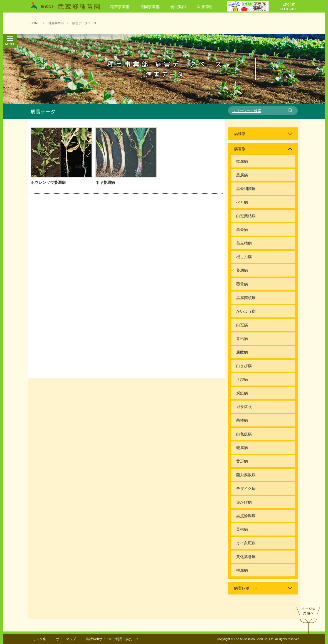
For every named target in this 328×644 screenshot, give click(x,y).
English (289, 7)
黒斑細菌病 (246, 189)
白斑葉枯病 (246, 216)
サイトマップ (66, 639)
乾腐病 (242, 448)
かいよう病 (246, 311)
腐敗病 (242, 352)
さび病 (242, 379)
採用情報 (204, 7)
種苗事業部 (120, 7)
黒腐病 (242, 175)
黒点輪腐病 (246, 516)
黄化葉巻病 (246, 557)
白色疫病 (244, 434)
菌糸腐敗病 (246, 475)
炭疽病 (242, 393)
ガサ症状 (244, 407)
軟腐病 (242, 161)
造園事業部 (150, 7)
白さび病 (244, 366)
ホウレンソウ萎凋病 (48, 182)
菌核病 (242, 420)
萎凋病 (242, 270)
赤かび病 (244, 502)
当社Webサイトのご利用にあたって (112, 639)
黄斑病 (242, 461)
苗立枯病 (244, 243)
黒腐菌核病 (246, 298)
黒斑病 (242, 230)
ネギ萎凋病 (105, 182)
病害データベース (85, 23)
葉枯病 (242, 529)
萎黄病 (242, 284)
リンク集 (40, 639)
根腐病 (242, 570)
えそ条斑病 (246, 543)
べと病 (242, 202)
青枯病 (242, 339)
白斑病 (242, 325)
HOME (35, 23)
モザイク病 (246, 488)
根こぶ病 (244, 257)
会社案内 (178, 7)
